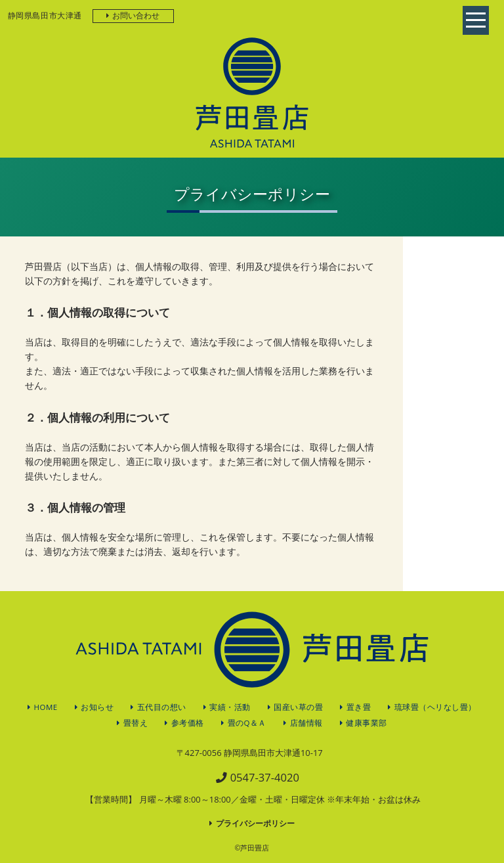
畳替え (136, 723)
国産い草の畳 (298, 707)
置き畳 (359, 707)
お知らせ (97, 707)
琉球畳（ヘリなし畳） (435, 707)
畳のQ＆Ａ (247, 723)
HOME (46, 707)
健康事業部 (367, 723)
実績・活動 (230, 707)
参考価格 (188, 723)
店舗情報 (306, 723)
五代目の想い (162, 707)
